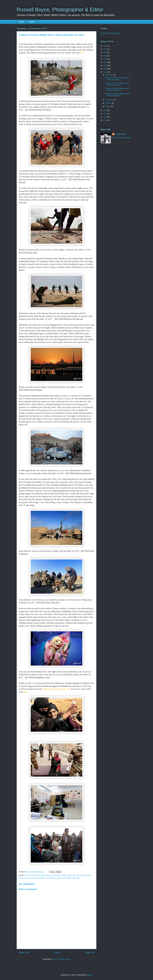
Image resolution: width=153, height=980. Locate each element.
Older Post (90, 952)
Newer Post (24, 952)
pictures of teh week (26, 878)
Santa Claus (51, 878)
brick (26, 875)
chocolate (41, 875)
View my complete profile (122, 138)
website (32, 22)
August (108, 106)
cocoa (48, 875)
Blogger (89, 975)
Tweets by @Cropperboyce (111, 33)
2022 (105, 56)
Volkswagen (67, 878)
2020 (105, 62)
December (109, 75)
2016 (105, 110)
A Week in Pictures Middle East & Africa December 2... (117, 79)
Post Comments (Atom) (62, 959)
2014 (105, 117)
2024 (105, 49)
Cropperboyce (120, 134)
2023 (105, 52)
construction (56, 875)
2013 (105, 120)
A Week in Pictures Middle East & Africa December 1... (117, 84)
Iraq (78, 875)
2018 (105, 69)
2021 (105, 59)
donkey (64, 875)
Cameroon (33, 875)
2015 (105, 114)
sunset (59, 878)
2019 (105, 66)
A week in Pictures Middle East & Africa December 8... (117, 89)
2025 (105, 46)
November (109, 100)
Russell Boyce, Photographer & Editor (60, 10)
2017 (105, 72)
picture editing (86, 875)
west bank (76, 878)
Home (22, 22)
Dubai (70, 875)
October (108, 103)
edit (74, 875)
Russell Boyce (40, 878)
